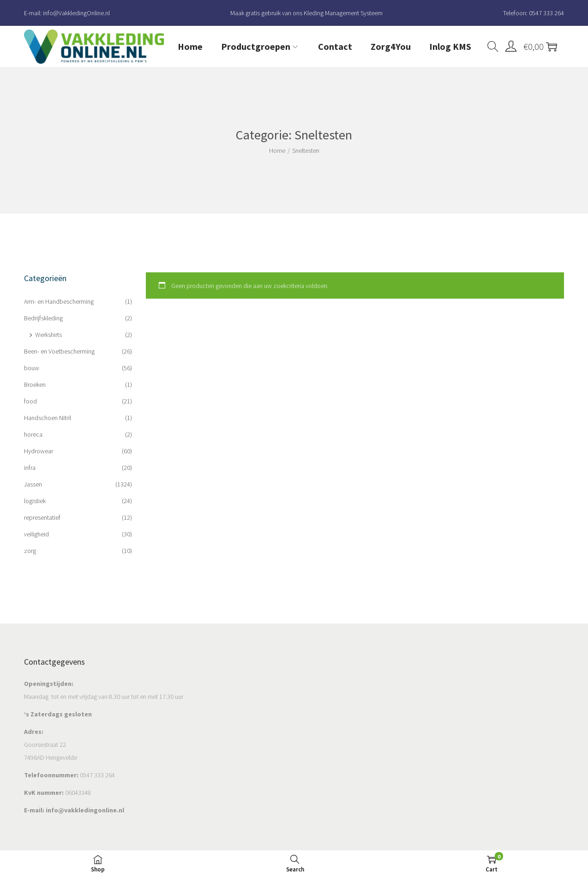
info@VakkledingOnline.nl (76, 13)
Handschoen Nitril (48, 418)
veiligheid (36, 534)
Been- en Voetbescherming (59, 351)
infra (30, 468)
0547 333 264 (546, 13)
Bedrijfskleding (43, 318)
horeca (33, 434)
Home (277, 150)
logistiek (35, 501)
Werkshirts (48, 335)
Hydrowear (39, 451)
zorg (30, 551)
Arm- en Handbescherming (59, 301)
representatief (42, 517)
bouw (32, 368)
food (30, 401)
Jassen (33, 484)
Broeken (35, 384)
